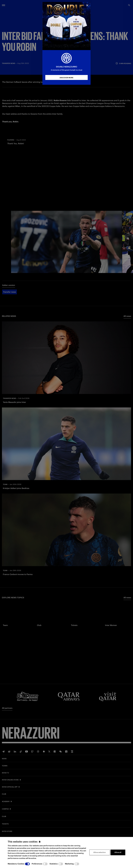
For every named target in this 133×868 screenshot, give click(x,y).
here (55, 853)
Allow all (118, 852)
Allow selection (100, 852)
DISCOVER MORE (66, 78)
